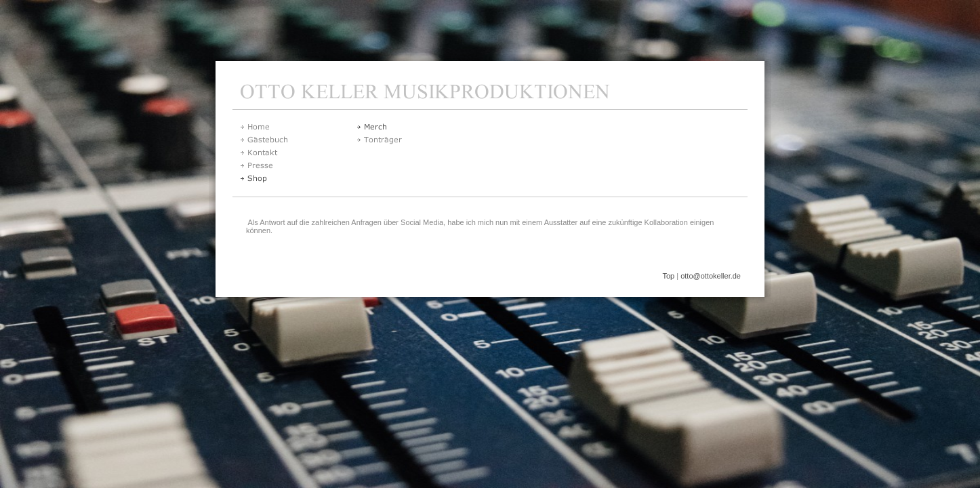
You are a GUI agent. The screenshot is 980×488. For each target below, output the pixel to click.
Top (668, 276)
